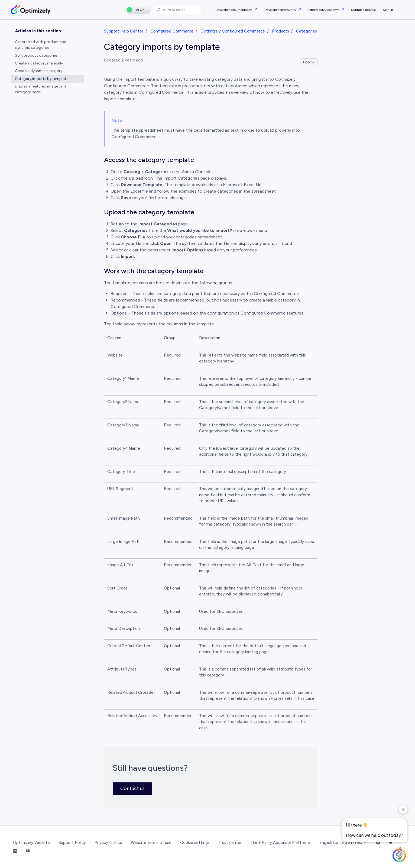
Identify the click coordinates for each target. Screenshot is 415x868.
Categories (307, 31)
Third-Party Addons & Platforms (281, 843)
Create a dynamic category (39, 71)
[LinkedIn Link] (15, 851)
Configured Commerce (172, 31)
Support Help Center (124, 31)
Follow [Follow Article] (309, 62)
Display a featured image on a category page (41, 89)
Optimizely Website (31, 843)
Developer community (281, 10)
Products (281, 31)
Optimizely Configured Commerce (233, 31)
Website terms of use (151, 843)
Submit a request (363, 10)
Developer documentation (234, 10)
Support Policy (72, 843)
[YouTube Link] (28, 851)
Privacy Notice (108, 843)
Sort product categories (36, 55)
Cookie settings (195, 843)
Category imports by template (42, 79)
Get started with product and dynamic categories (41, 45)
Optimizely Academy (324, 10)
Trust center (230, 843)
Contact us (132, 788)
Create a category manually (39, 63)
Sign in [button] (388, 10)
